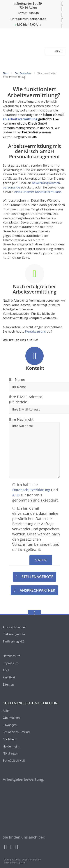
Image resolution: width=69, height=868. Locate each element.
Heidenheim (11, 746)
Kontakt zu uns (36, 332)
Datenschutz (11, 656)
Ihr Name (35, 384)
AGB (16, 495)
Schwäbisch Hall (14, 761)
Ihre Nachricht (35, 448)
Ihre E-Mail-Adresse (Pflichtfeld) (35, 404)
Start (6, 73)
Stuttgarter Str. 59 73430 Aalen (28, 6)
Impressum (10, 663)
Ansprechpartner (37, 590)
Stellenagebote (37, 577)
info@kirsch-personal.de (28, 19)
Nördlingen (10, 753)
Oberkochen (11, 718)
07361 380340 (28, 13)
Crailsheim (10, 739)
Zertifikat (9, 677)
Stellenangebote (14, 634)
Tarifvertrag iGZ (13, 641)
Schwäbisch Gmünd (16, 732)
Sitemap (8, 684)
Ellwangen (10, 725)
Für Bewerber (23, 73)
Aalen (7, 711)
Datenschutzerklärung (31, 490)
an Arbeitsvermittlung (21, 119)
